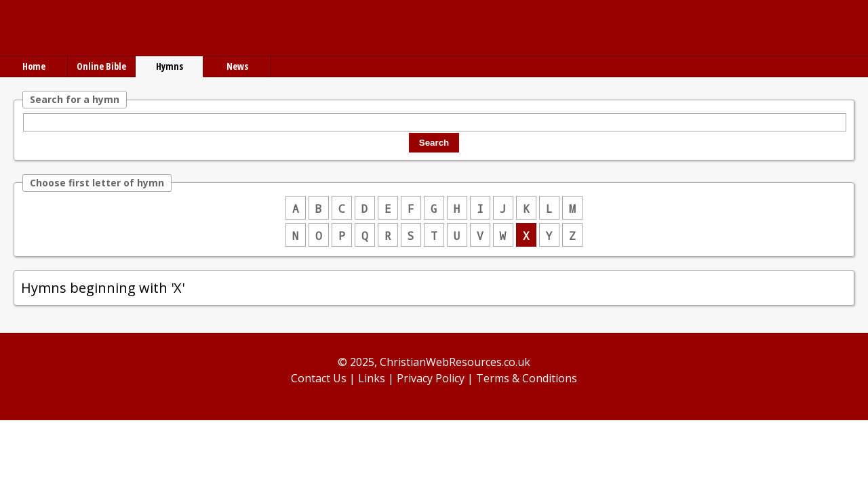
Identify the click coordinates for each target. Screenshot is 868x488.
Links (372, 378)
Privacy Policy (431, 378)
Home (34, 66)
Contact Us (319, 378)
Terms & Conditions (527, 378)
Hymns (170, 66)
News (237, 66)
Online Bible (101, 66)
